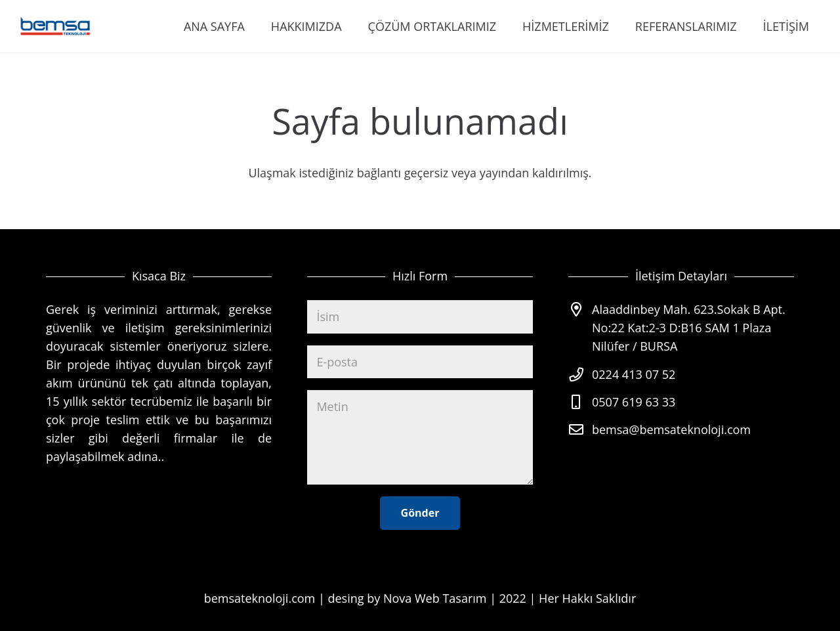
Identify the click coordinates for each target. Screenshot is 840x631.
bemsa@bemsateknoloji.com (671, 429)
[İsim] (420, 316)
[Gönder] (420, 513)
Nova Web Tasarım (435, 598)
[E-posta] (420, 362)
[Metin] (420, 437)
